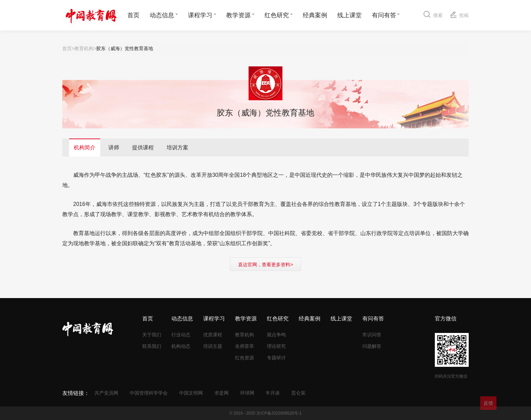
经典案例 (315, 15)
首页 (133, 15)
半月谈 (273, 393)
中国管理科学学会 (149, 393)
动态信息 (162, 15)
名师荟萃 (245, 346)
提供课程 (143, 148)
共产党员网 (106, 393)
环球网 (247, 393)
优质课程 (213, 335)
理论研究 (276, 346)
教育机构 (84, 48)
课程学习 (200, 15)
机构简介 (85, 148)
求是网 (221, 393)
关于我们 (152, 335)
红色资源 (245, 358)
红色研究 (277, 15)
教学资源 (238, 15)
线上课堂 (349, 15)
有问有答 (384, 15)
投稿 (459, 14)
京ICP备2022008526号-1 (279, 413)
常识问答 (372, 335)
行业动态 (181, 335)
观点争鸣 (276, 335)
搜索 (433, 14)
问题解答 (372, 346)
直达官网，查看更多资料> (265, 265)
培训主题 (213, 346)
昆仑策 (298, 393)
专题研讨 (276, 358)
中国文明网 (191, 393)
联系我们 (152, 346)
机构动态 (181, 346)
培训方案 (177, 148)
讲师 (114, 148)
